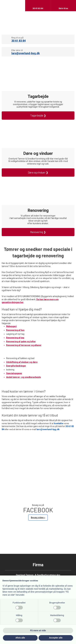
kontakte (59, 423)
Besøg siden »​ (38, 518)
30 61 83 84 (18, 41)
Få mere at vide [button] (38, 630)
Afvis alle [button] (20, 638)
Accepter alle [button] (56, 638)
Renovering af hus (15, 330)
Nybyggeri (11, 326)
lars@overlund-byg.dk (26, 53)
